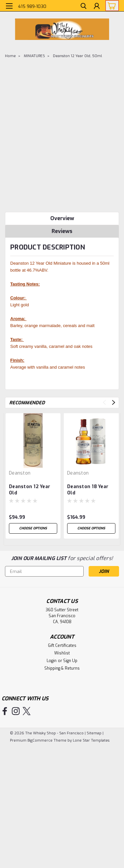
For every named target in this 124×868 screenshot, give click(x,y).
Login (52, 661)
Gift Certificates (62, 646)
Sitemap (94, 733)
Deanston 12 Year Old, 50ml (77, 56)
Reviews (62, 231)
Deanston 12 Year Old (30, 490)
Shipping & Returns (62, 668)
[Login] (97, 7)
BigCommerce (40, 740)
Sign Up (70, 661)
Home (10, 56)
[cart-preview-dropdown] (111, 6)
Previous (104, 402)
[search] (83, 7)
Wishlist (62, 653)
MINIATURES (34, 56)
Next (114, 402)
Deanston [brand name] (20, 473)
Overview (62, 218)
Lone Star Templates (91, 740)
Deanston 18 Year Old (88, 490)
